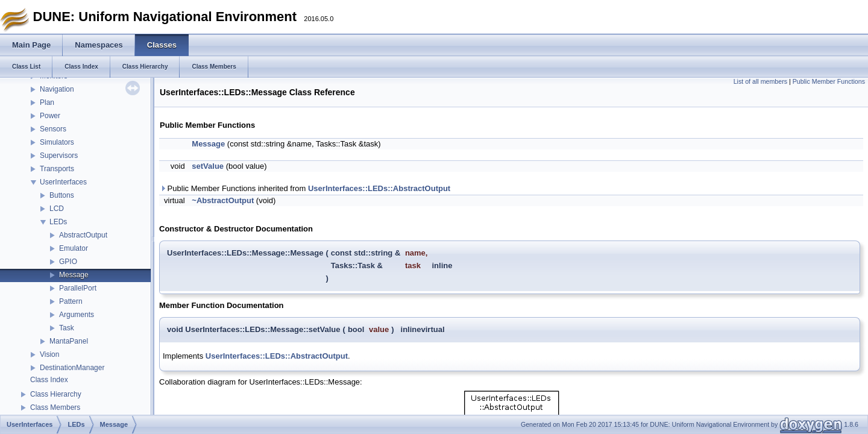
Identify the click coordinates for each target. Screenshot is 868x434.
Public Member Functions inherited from (305, 188)
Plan (47, 102)
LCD (57, 209)
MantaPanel (69, 341)
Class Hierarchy (56, 394)
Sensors (53, 129)
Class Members (55, 407)
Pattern (71, 301)
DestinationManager (72, 368)
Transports (57, 169)
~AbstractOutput (223, 200)
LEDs (58, 222)
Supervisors (59, 156)
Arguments (77, 315)
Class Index (49, 380)
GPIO (68, 262)
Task (67, 328)
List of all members (760, 81)
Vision (49, 354)
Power (50, 116)
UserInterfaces (63, 182)
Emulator (74, 248)
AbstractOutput (83, 235)
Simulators (57, 142)
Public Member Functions (829, 81)
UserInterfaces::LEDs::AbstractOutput (379, 188)
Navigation (57, 89)
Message (74, 275)
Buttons (62, 195)
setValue (208, 166)
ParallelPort (78, 288)
